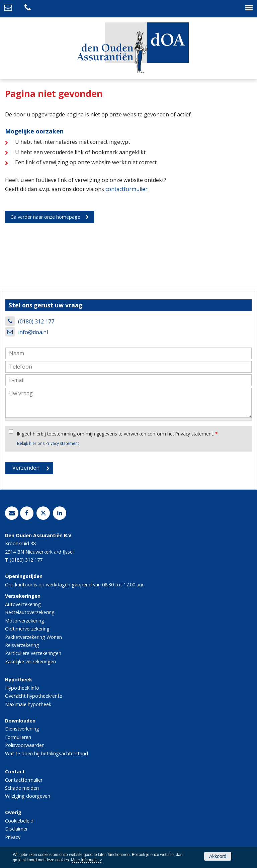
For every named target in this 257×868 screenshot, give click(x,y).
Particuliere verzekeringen (33, 653)
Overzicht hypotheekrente (34, 696)
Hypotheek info (22, 688)
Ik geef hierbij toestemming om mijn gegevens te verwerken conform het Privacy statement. (117, 434)
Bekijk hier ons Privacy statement (48, 443)
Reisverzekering (22, 645)
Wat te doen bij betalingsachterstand (47, 753)
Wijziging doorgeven (28, 796)
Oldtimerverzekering (27, 629)
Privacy (13, 837)
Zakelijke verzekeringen (30, 661)
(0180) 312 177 (36, 321)
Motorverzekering (25, 621)
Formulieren (18, 737)
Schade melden (22, 788)
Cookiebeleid (19, 821)
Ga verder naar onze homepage (45, 217)
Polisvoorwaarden (25, 745)
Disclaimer (16, 829)
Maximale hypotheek (28, 704)
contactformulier (126, 189)
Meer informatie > (87, 860)
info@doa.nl (33, 332)
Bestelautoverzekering (30, 612)
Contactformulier (24, 780)
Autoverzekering (23, 604)
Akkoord (218, 856)
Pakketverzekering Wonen (33, 637)
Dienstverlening (22, 729)
